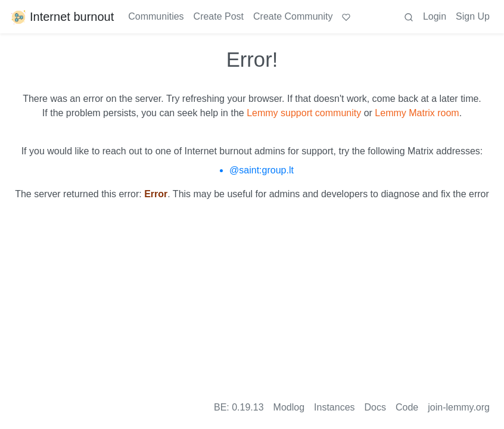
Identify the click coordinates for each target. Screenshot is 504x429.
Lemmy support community (304, 113)
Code (407, 407)
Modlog (289, 407)
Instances (334, 407)
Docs (375, 407)
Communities (156, 16)
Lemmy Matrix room (417, 113)
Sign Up (473, 16)
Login (435, 16)
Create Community (293, 16)
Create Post (219, 16)
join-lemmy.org (459, 407)
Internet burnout (62, 17)
